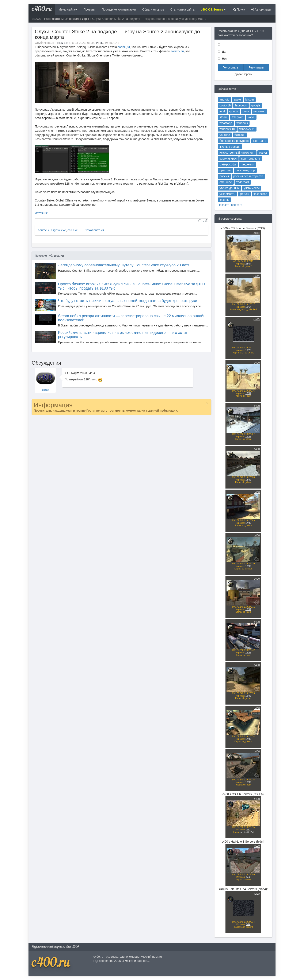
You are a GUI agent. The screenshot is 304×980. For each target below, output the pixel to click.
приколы (225, 170)
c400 (45, 390)
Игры (85, 19)
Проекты (89, 9)
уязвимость (227, 194)
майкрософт (228, 164)
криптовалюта (251, 158)
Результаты (256, 67)
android (225, 99)
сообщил (124, 47)
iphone (234, 111)
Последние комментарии (119, 9)
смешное (226, 182)
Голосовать (231, 67)
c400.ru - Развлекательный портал (55, 19)
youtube (225, 135)
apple (237, 99)
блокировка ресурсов (234, 141)
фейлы (244, 194)
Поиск (239, 9)
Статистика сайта (182, 9)
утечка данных (229, 188)
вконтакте (260, 141)
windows (242, 123)
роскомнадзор (245, 170)
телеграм (243, 182)
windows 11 (247, 129)
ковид (263, 153)
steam (224, 117)
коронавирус (228, 158)
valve (251, 117)
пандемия (247, 164)
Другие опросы (244, 74)
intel (222, 111)
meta (246, 111)
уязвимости (252, 188)
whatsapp (226, 123)
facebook (241, 105)
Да (223, 52)
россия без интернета (248, 176)
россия (224, 176)
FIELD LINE (63, 43)
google (256, 105)
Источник (41, 213)
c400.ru (42, 9)
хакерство (260, 194)
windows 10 (227, 129)
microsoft (260, 111)
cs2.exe (73, 230)
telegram (237, 117)
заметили (177, 51)
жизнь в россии (230, 147)
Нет (224, 59)
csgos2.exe (58, 230)
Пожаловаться (94, 230)
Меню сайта (68, 9)
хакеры (225, 200)
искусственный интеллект (237, 153)
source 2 (44, 230)
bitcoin (250, 99)
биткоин (240, 135)
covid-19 (225, 105)
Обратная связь (153, 9)
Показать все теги (230, 205)
